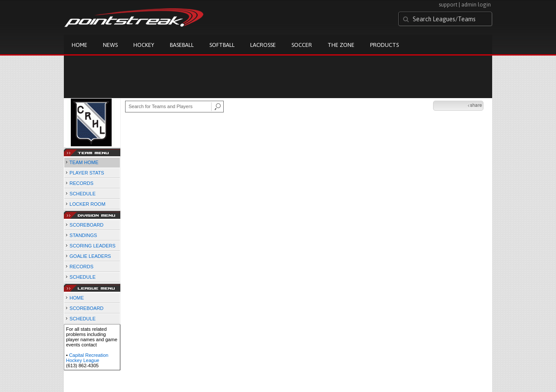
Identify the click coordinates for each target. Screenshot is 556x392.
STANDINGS (83, 235)
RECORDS (81, 183)
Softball (222, 45)
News (110, 45)
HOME (77, 298)
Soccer (302, 45)
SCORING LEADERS (93, 246)
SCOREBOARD (86, 225)
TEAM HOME (84, 162)
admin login (476, 5)
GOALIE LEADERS (90, 256)
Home (79, 45)
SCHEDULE (83, 194)
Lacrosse (263, 45)
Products (384, 45)
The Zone (341, 45)
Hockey (144, 45)
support (448, 5)
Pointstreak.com (134, 18)
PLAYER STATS (87, 173)
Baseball (182, 45)
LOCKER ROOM (88, 204)
